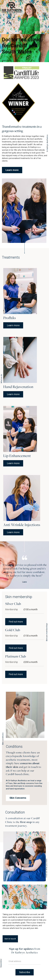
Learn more (12, 170)
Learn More (7, 60)
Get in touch (10, 939)
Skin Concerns (18, 798)
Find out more (16, 622)
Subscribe (25, 972)
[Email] (24, 962)
